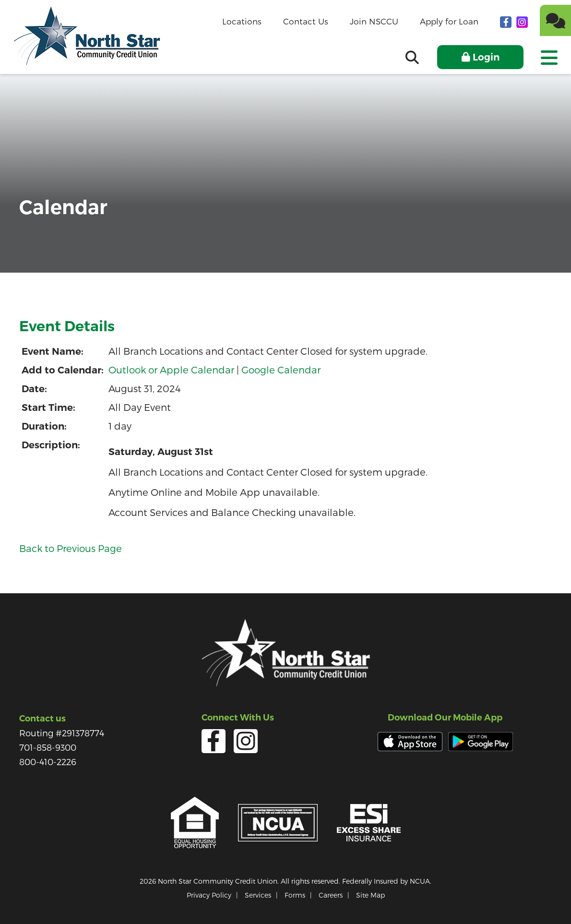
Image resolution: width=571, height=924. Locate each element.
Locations (242, 21)
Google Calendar (281, 370)
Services (258, 895)
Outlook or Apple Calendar (171, 370)
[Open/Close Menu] (548, 54)
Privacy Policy (209, 895)
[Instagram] (522, 22)
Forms (295, 895)
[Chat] (555, 20)
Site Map (370, 895)
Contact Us (306, 21)
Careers (331, 895)
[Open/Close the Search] (412, 57)
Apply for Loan (449, 21)
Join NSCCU (374, 21)
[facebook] (507, 22)
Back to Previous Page (71, 548)
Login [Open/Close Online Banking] (486, 57)
